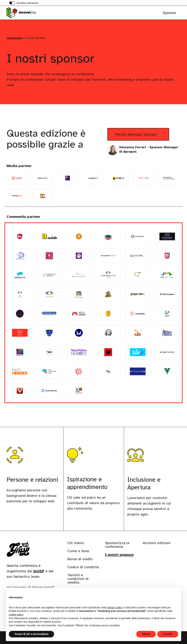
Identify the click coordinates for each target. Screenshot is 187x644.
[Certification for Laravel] (17, 178)
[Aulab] (49, 236)
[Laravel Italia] (167, 314)
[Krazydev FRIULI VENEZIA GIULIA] (169, 178)
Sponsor (169, 13)
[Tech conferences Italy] (49, 371)
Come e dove (78, 551)
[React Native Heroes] (79, 352)
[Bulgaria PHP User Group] (108, 236)
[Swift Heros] (20, 371)
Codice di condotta (83, 567)
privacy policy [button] (115, 607)
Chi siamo (76, 543)
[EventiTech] (93, 178)
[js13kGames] (79, 314)
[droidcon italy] (108, 256)
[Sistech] (138, 352)
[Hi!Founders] (167, 294)
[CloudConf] (138, 236)
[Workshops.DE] (49, 391)
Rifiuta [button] (146, 634)
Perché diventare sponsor (142, 136)
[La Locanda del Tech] (108, 314)
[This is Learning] (108, 371)
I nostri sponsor (119, 555)
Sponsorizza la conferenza (117, 545)
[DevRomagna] (49, 256)
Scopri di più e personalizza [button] (31, 634)
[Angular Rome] (20, 236)
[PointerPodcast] (20, 352)
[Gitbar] (108, 294)
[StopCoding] (167, 352)
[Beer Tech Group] (79, 236)
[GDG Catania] (108, 275)
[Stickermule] (17, 196)
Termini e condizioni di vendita (78, 579)
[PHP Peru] (167, 333)
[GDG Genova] (138, 275)
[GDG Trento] (167, 275)
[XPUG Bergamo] (79, 391)
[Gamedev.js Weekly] (49, 275)
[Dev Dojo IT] (68, 178)
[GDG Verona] (79, 294)
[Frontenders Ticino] (167, 256)
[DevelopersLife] (20, 256)
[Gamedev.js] (20, 275)
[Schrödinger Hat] (108, 352)
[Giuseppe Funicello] (138, 294)
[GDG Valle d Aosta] (20, 294)
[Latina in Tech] (49, 333)
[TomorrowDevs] (138, 371)
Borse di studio (80, 559)
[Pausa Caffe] (108, 333)
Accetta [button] (168, 634)
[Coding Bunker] (167, 236)
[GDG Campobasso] (79, 275)
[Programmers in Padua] (49, 352)
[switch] (24, 3)
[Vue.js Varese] (20, 391)
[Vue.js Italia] (167, 371)
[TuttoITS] (42, 196)
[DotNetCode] (79, 256)
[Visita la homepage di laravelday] (25, 13)
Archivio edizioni (157, 543)
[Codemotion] (42, 178)
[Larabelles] (138, 314)
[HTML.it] (118, 178)
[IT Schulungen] (49, 314)
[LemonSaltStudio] (79, 333)
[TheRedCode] (79, 371)
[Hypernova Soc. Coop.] (144, 178)
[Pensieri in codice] (138, 333)
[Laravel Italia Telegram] (20, 333)
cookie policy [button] (16, 615)
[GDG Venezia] (49, 294)
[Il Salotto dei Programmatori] (20, 314)
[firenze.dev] (138, 256)
